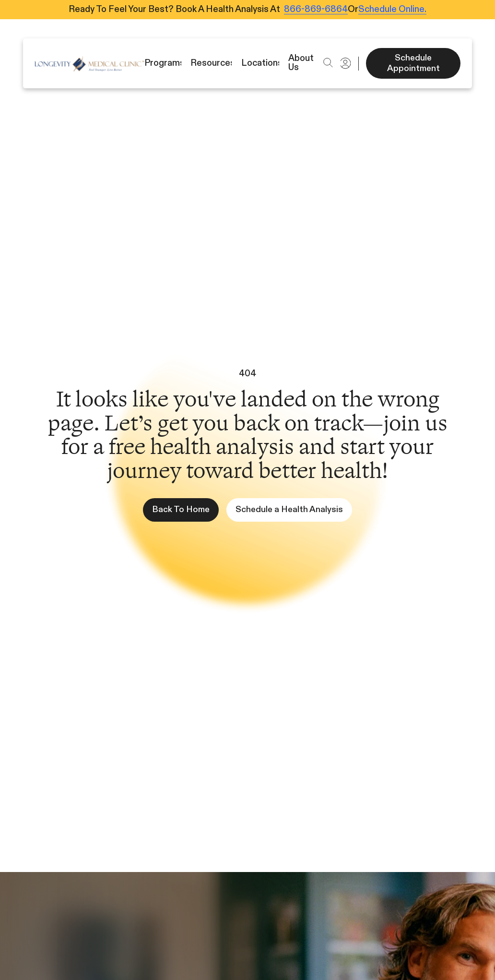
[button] (328, 63)
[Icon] (89, 64)
